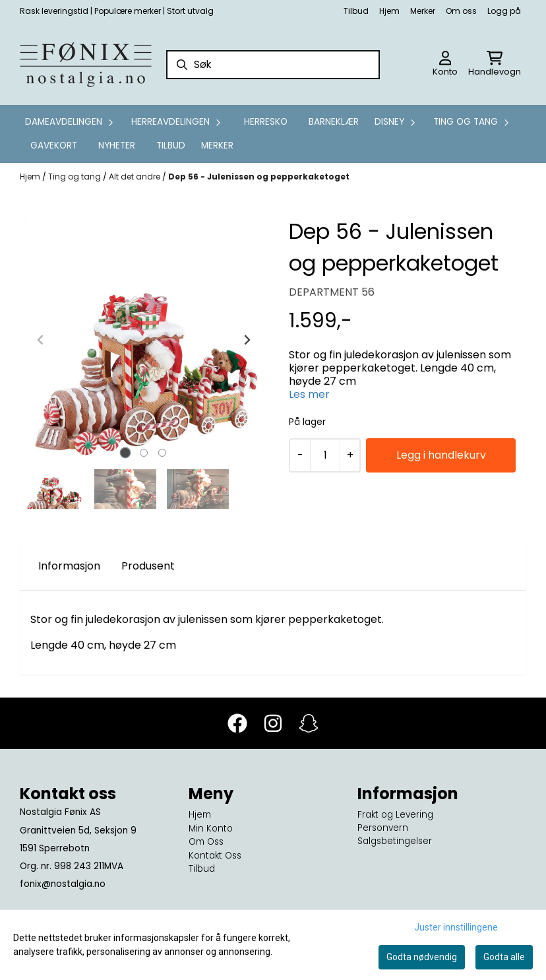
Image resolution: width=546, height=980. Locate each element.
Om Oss (206, 842)
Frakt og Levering (395, 815)
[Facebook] (237, 723)
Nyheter (117, 146)
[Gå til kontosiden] (445, 65)
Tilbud (356, 11)
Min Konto (211, 829)
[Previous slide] (41, 340)
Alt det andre (136, 177)
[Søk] (273, 65)
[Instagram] (273, 723)
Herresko (266, 122)
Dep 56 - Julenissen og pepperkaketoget (259, 177)
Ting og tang (76, 177)
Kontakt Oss (215, 856)
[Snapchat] (309, 723)
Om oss (461, 11)
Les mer (309, 395)
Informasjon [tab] (69, 566)
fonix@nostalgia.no (63, 884)
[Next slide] (247, 340)
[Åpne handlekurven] (495, 65)
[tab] (126, 453)
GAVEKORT (54, 146)
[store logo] (86, 65)
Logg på (504, 11)
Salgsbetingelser (395, 841)
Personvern (383, 828)
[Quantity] (325, 455)
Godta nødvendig (422, 957)
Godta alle (504, 957)
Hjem (389, 11)
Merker (423, 11)
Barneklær (334, 122)
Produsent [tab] (148, 566)
